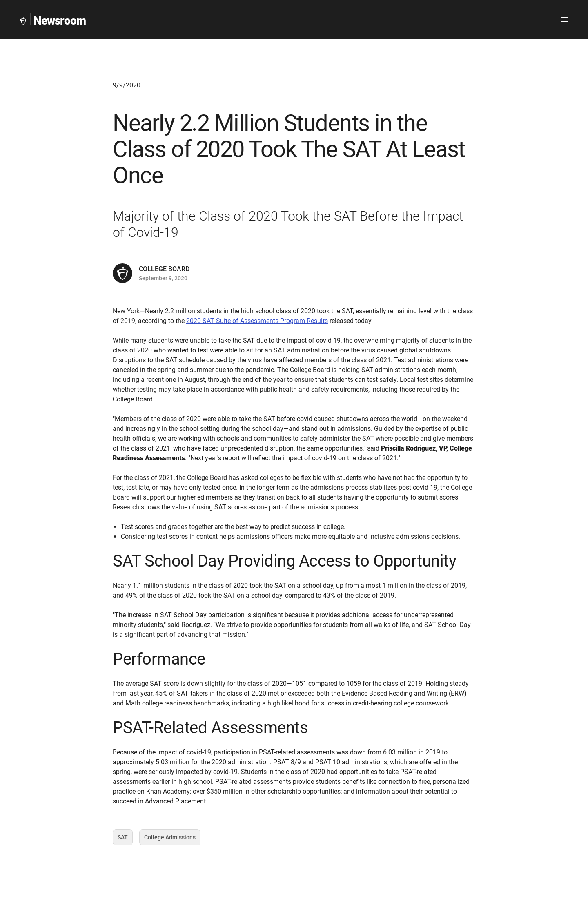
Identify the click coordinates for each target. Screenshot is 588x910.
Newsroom (60, 21)
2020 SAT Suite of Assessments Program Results (257, 349)
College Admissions (170, 874)
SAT (125, 874)
